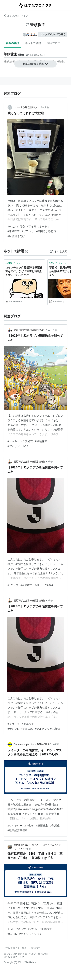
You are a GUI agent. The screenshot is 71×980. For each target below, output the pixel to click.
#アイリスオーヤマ (39, 226)
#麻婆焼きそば (16, 236)
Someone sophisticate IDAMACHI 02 (32, 744)
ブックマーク (15, 263)
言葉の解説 (12, 43)
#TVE (11, 929)
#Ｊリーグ (14, 724)
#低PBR (12, 934)
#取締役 (55, 826)
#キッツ (21, 929)
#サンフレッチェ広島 (20, 729)
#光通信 (33, 929)
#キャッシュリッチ (31, 934)
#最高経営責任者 (18, 830)
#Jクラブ (13, 585)
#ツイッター (15, 826)
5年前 (28, 849)
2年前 (51, 462)
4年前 (56, 744)
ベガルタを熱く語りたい (26, 107)
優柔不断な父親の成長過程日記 (29, 330)
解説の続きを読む (35, 64)
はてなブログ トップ (16, 16)
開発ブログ (44, 954)
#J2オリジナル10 (18, 446)
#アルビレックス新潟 (48, 729)
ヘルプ (32, 954)
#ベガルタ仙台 (16, 226)
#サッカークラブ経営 (20, 441)
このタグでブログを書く (53, 34)
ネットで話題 (33, 43)
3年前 (51, 601)
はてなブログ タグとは (15, 954)
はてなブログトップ (14, 957)
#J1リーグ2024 (44, 585)
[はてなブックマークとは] (27, 251)
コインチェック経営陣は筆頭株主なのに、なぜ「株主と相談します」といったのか (24, 271)
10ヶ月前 (52, 330)
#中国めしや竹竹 (46, 231)
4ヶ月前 (45, 107)
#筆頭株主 (14, 231)
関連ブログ (54, 43)
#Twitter (29, 826)
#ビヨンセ (28, 231)
